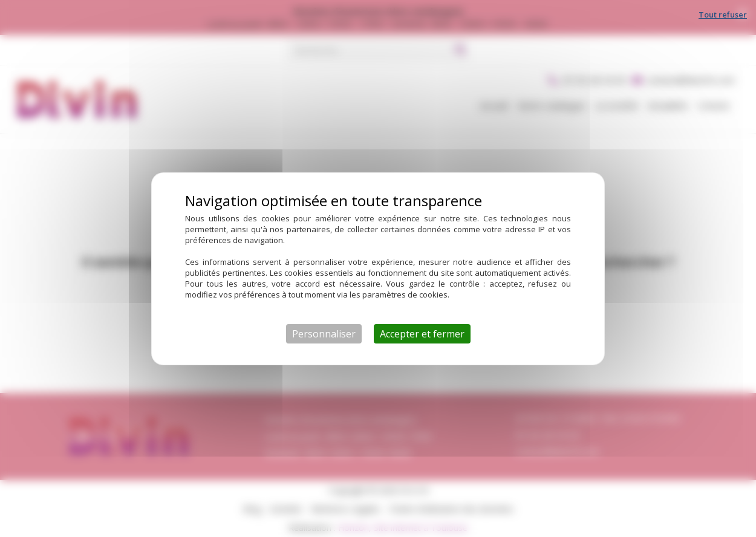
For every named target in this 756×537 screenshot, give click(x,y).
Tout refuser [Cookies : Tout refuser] (723, 15)
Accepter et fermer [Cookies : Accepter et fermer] (422, 334)
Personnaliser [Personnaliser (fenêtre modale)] (324, 334)
